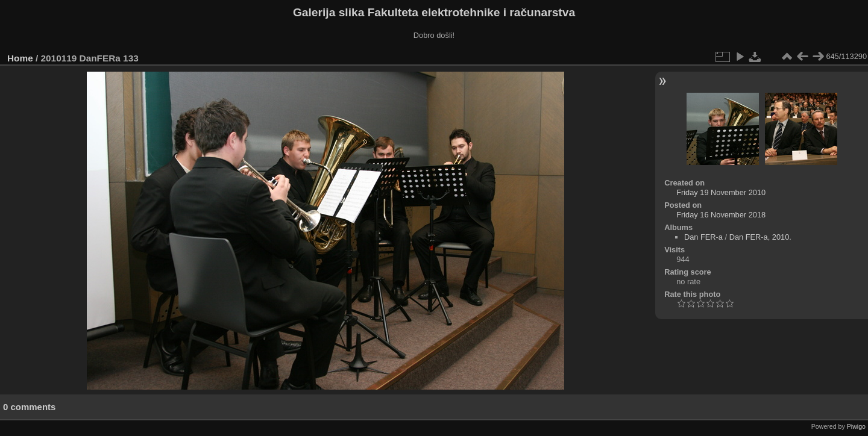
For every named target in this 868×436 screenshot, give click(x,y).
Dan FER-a (703, 237)
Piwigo (856, 426)
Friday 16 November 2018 (721, 215)
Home (20, 58)
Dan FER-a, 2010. (760, 237)
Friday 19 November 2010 (721, 192)
